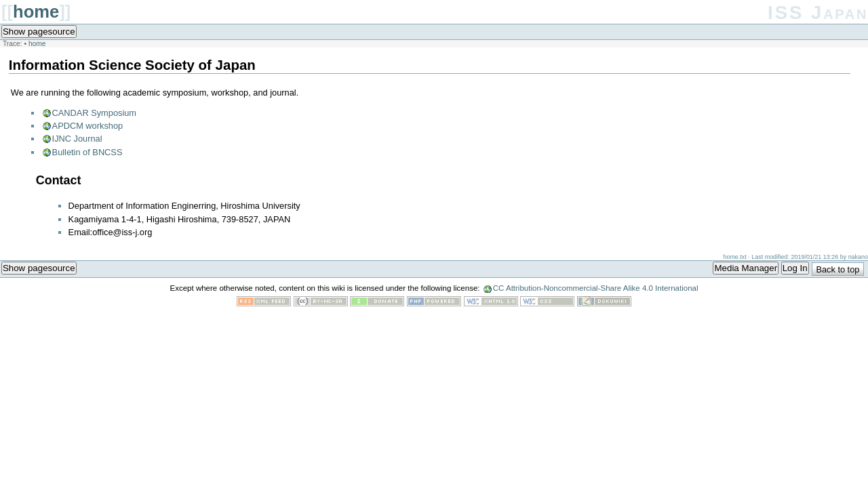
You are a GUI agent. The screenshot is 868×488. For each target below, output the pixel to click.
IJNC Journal (77, 139)
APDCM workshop (88, 126)
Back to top (837, 269)
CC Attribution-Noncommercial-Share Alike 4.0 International (596, 288)
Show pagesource (39, 32)
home (36, 12)
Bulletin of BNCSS (87, 152)
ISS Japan (818, 13)
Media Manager (746, 268)
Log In (795, 268)
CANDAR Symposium (94, 113)
